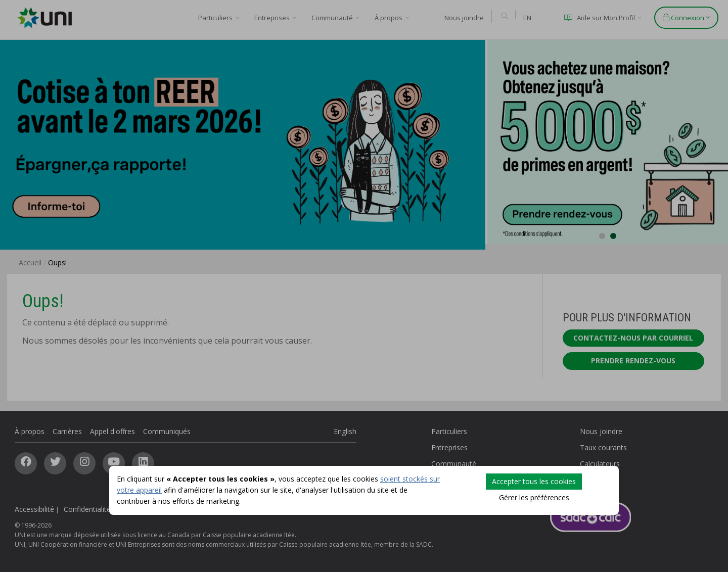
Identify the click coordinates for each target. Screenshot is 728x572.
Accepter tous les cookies (534, 481)
